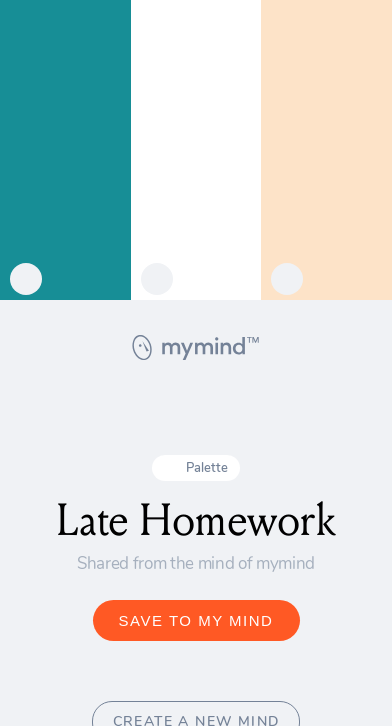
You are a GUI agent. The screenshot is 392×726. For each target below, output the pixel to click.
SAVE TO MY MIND (196, 620)
